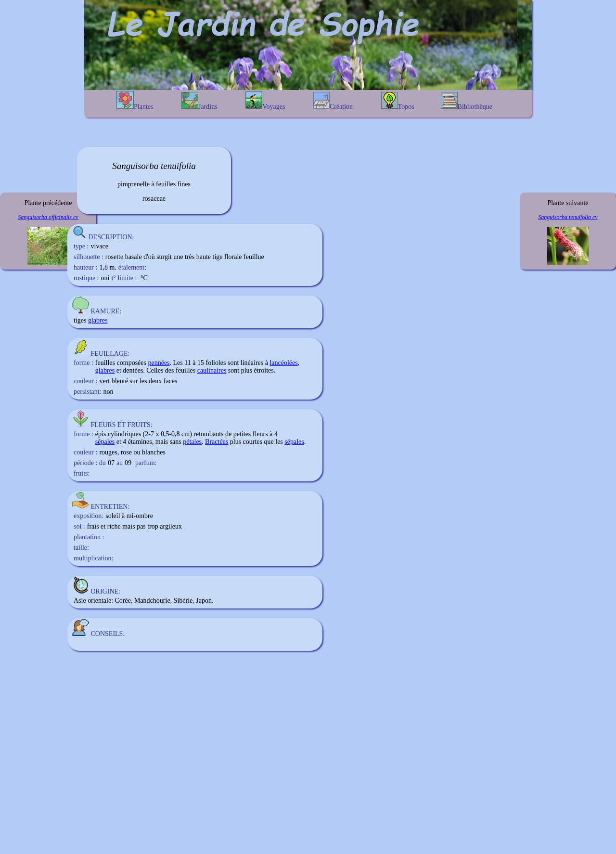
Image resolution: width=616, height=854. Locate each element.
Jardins (199, 101)
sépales (105, 442)
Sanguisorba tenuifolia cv (568, 217)
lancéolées (283, 363)
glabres (98, 320)
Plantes (135, 101)
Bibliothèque (467, 101)
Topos (398, 101)
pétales (192, 442)
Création (333, 101)
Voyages (265, 101)
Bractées (217, 442)
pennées (159, 363)
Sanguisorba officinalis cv (48, 217)
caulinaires (212, 370)
